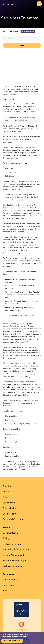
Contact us (8, 497)
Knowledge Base (13, 31)
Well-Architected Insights (15, 560)
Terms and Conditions (13, 519)
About (6, 492)
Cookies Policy (10, 514)
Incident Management (13, 555)
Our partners (9, 503)
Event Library (9, 585)
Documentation (10, 533)
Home (3, 31)
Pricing (6, 538)
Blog (5, 591)
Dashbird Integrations (13, 566)
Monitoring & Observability (16, 549)
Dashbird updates (12, 139)
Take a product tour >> (12, 641)
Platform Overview (12, 544)
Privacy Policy (9, 508)
